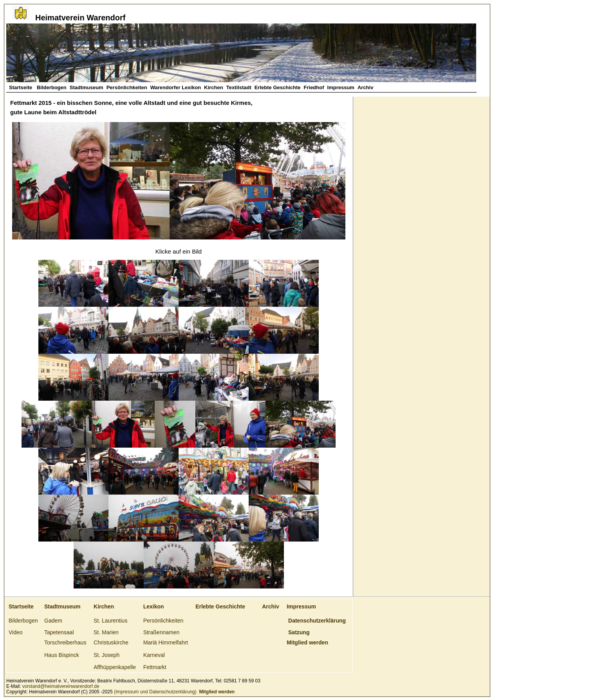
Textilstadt (239, 87)
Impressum (341, 87)
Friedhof (314, 87)
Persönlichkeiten (127, 87)
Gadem (53, 621)
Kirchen (213, 87)
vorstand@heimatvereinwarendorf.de (61, 686)
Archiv (365, 87)
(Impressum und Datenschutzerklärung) (155, 692)
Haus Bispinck (62, 655)
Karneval (154, 655)
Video (16, 632)
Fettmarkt (155, 667)
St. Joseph (107, 655)
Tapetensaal (59, 632)
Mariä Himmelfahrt (166, 642)
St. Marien (106, 632)
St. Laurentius (110, 621)
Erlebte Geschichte (278, 87)
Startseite (21, 87)
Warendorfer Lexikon (176, 87)
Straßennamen (162, 632)
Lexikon (154, 606)
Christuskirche (111, 642)
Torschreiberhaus (65, 642)
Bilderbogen (52, 87)
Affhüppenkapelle (115, 667)
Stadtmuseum (87, 87)
